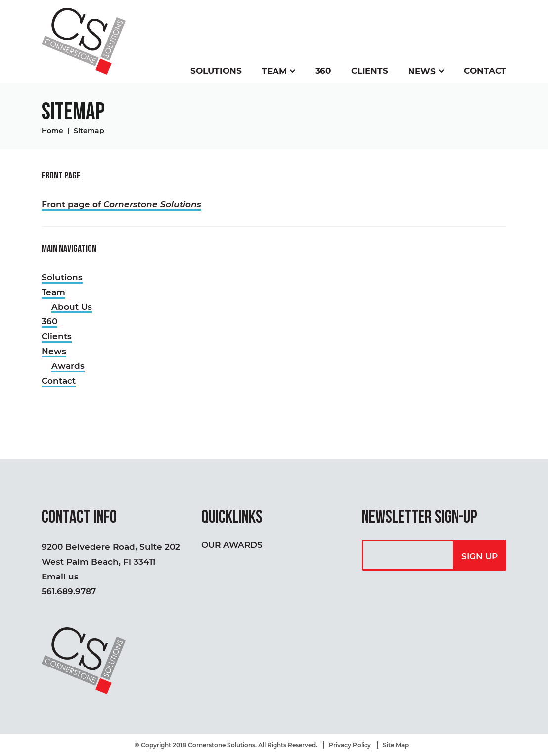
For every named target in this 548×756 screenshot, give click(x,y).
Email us (60, 577)
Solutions (216, 71)
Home (52, 131)
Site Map (396, 745)
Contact (485, 71)
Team (274, 71)
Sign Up (479, 556)
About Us (72, 307)
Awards (68, 366)
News (422, 71)
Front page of (121, 204)
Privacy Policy (350, 745)
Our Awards (232, 545)
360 (323, 71)
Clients (370, 71)
